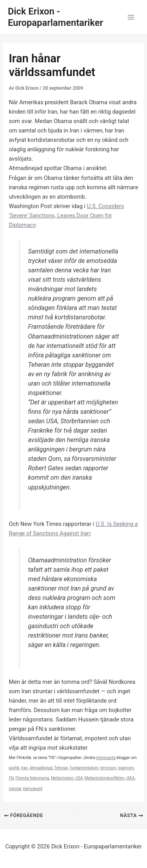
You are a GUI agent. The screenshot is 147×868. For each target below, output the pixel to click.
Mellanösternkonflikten (105, 778)
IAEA (131, 778)
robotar (15, 789)
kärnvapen (32, 789)
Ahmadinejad (41, 768)
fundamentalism (84, 768)
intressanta (106, 758)
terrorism (108, 768)
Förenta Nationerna (33, 778)
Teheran (61, 768)
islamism (126, 768)
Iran (24, 768)
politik (14, 768)
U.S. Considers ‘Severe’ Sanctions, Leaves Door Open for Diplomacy (66, 216)
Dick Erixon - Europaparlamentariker (55, 17)
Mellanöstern (62, 778)
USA (79, 778)
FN (11, 778)
